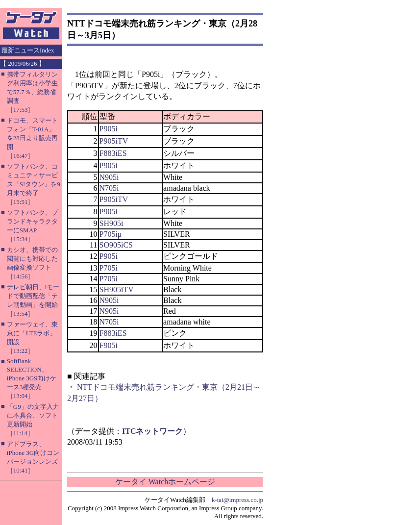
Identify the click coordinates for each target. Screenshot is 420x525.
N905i (109, 177)
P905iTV (114, 141)
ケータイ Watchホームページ (165, 482)
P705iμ (111, 234)
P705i (109, 268)
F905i (109, 345)
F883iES (113, 153)
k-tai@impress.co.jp (237, 500)
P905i (109, 129)
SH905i (111, 223)
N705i (109, 188)
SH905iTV (117, 289)
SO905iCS (116, 245)
